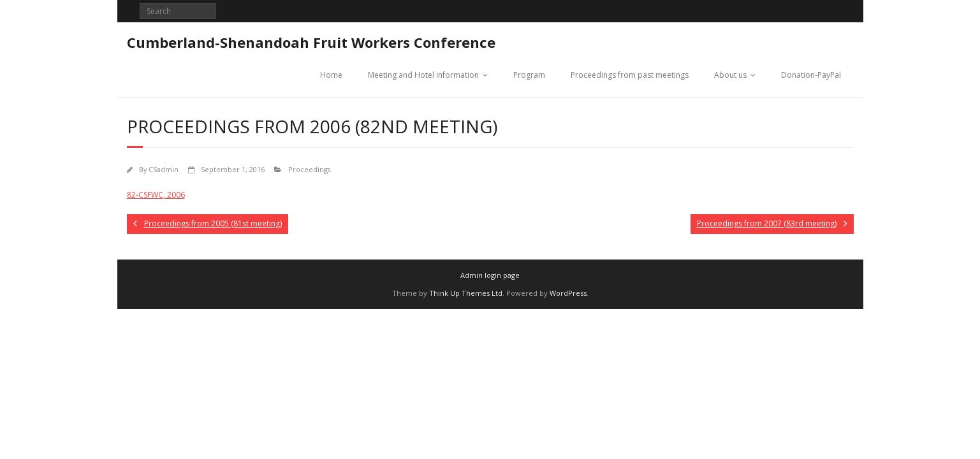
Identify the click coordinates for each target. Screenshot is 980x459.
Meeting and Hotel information (423, 75)
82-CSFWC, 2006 (156, 195)
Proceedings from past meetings (630, 75)
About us (730, 75)
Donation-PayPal (811, 75)
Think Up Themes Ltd (466, 293)
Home (331, 75)
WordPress (568, 293)
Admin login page (490, 275)
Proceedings (309, 169)
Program (529, 75)
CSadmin (164, 169)
